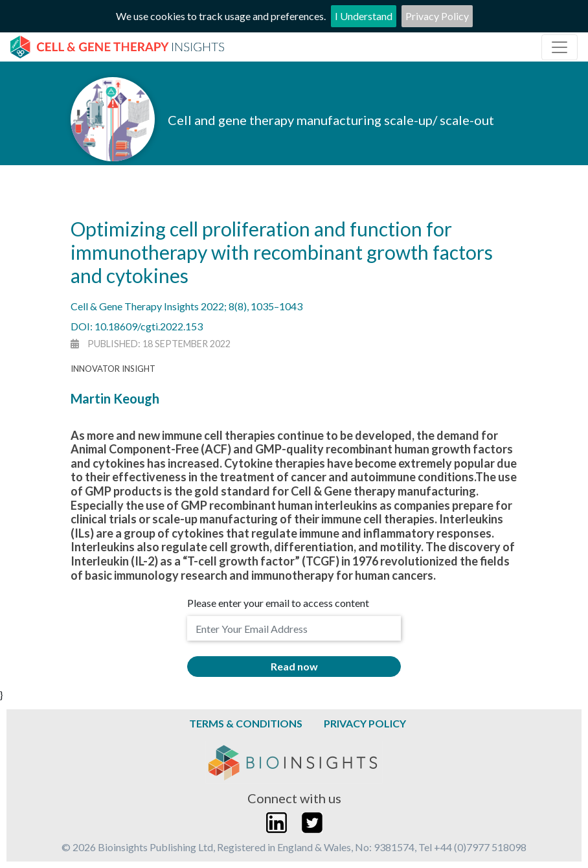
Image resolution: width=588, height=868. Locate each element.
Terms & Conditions (246, 723)
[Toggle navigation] (560, 47)
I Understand (364, 16)
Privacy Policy (437, 16)
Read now (294, 666)
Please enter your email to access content (278, 603)
